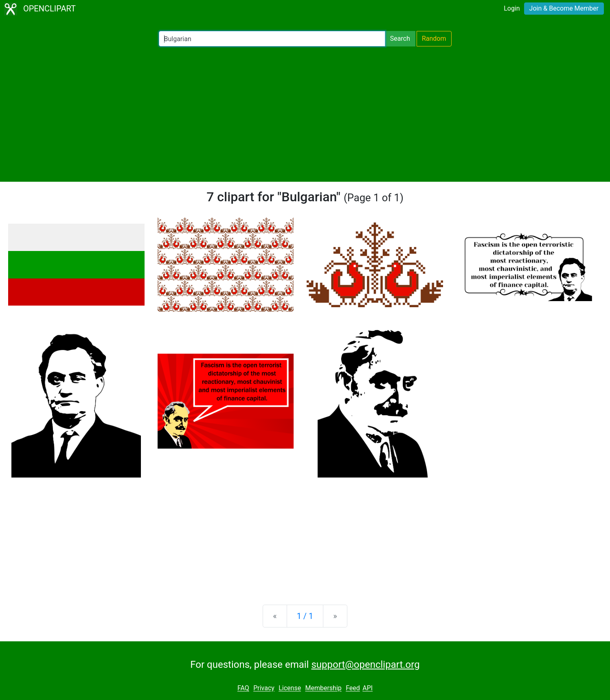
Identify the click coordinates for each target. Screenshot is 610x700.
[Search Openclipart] (272, 39)
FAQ (243, 688)
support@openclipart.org (365, 665)
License (290, 688)
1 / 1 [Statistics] (305, 616)
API (368, 688)
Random (434, 39)
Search (400, 39)
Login (512, 8)
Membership (323, 688)
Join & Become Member (564, 8)
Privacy (264, 688)
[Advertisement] (305, 114)
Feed (353, 688)
